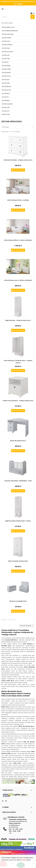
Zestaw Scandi (6, 69)
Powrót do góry (27, 626)
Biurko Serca (5, 707)
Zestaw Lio (5, 62)
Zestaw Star (6, 114)
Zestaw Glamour (7, 104)
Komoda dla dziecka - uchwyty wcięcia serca (18, 160)
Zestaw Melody (7, 86)
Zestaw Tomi (6, 59)
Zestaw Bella (6, 100)
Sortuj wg (18, 127)
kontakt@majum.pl (14, 825)
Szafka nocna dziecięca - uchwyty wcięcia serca (18, 401)
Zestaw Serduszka (8, 34)
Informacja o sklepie (16, 817)
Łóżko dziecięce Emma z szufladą (18, 200)
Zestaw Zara (6, 83)
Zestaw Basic (6, 93)
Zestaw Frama (6, 66)
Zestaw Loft (6, 111)
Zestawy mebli (7, 23)
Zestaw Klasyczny (7, 52)
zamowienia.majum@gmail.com (18, 821)
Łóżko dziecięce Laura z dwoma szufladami (18, 280)
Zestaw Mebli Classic (8, 27)
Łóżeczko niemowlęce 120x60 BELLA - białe (18, 481)
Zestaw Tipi (5, 97)
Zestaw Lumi (6, 107)
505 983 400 (15, 827)
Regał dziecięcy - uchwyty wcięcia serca (18, 320)
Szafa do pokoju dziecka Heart (18, 561)
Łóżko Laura (17, 763)
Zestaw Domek (6, 38)
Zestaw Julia (6, 80)
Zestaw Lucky (6, 41)
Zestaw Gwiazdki (7, 45)
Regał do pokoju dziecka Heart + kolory (18, 521)
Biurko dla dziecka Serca (18, 441)
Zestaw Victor (6, 90)
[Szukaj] (18, 17)
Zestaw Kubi (6, 55)
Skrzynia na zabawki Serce (18, 601)
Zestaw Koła (6, 48)
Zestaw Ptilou (6, 76)
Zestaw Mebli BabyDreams (10, 31)
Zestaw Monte (6, 73)
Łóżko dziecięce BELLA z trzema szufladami (18, 240)
